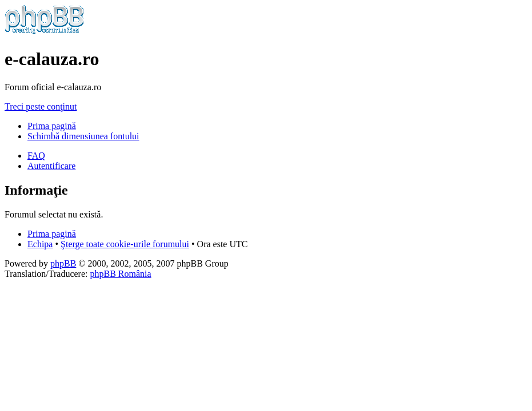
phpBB (63, 263)
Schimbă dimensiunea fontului (83, 136)
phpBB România (120, 274)
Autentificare (51, 166)
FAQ (36, 156)
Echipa (40, 244)
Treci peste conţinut (41, 106)
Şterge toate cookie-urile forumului (125, 244)
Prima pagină (52, 126)
